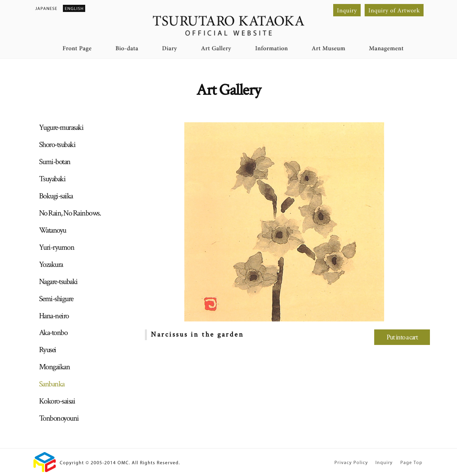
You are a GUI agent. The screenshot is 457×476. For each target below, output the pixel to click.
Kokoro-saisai (57, 401)
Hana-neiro (54, 316)
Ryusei (48, 350)
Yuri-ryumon (57, 247)
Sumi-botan (55, 162)
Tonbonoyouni (59, 418)
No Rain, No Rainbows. (70, 213)
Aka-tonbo (53, 333)
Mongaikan (55, 367)
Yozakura (51, 264)
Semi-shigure (56, 299)
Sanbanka (52, 384)
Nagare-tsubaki (58, 282)
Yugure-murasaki (61, 127)
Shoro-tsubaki (57, 145)
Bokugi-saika (56, 196)
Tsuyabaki (52, 179)
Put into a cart (402, 337)
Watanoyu (53, 230)
